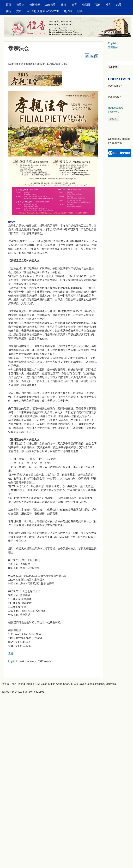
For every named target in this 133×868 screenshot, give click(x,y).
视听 (8, 11)
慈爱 (119, 5)
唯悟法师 (35, 5)
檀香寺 (20, 5)
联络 (80, 11)
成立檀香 (50, 5)
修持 (64, 5)
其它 (19, 11)
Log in (12, 661)
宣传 (11, 654)
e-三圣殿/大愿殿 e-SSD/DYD (43, 11)
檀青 (108, 5)
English (112, 43)
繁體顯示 (113, 47)
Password (115, 97)
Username (115, 86)
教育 (74, 5)
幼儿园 (86, 5)
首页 (8, 5)
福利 (98, 5)
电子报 (68, 11)
